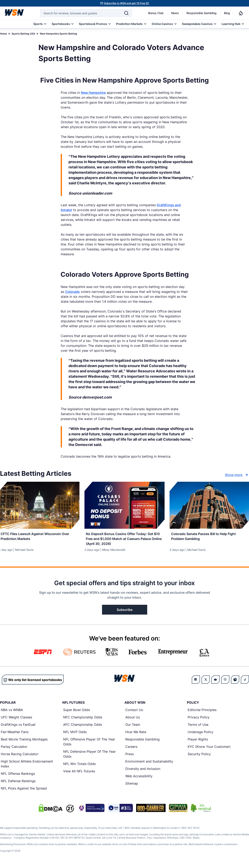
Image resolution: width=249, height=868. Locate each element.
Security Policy (199, 756)
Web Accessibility (139, 778)
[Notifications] (241, 13)
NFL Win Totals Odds (79, 766)
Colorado (72, 292)
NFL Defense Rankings (18, 783)
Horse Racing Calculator (20, 756)
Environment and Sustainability (149, 764)
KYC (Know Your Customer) (209, 749)
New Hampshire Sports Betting (58, 34)
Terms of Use (198, 727)
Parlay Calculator (14, 749)
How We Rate (136, 734)
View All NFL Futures (79, 773)
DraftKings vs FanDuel (18, 727)
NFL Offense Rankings (18, 776)
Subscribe (125, 612)
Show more (237, 475)
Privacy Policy (199, 719)
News (175, 13)
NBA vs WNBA (12, 712)
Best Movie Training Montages (24, 741)
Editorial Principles (202, 712)
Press (130, 756)
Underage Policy (200, 734)
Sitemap (132, 786)
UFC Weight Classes (16, 719)
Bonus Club (156, 13)
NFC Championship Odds (83, 719)
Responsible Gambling (201, 13)
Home (3, 34)
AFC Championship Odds (83, 727)
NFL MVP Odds (75, 734)
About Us (133, 719)
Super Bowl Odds (77, 712)
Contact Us (134, 712)
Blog (227, 13)
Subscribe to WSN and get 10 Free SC (127, 3)
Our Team (133, 727)
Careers (131, 749)
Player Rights (198, 741)
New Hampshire (93, 93)
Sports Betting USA (23, 34)
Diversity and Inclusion (143, 771)
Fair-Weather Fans (15, 734)
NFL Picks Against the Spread (24, 791)
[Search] (126, 13)
